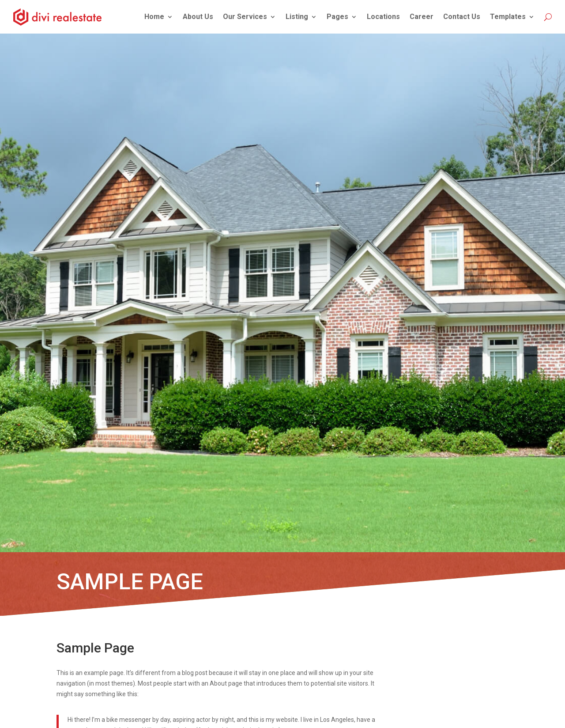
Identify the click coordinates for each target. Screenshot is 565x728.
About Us (198, 17)
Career (422, 17)
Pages (337, 17)
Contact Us (462, 17)
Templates (508, 17)
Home (154, 17)
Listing (297, 17)
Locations (383, 17)
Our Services (245, 17)
